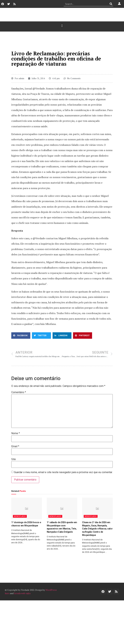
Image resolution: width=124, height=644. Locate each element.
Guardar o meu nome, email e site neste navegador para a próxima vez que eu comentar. (63, 472)
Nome (16, 433)
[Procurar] (111, 4)
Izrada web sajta (22, 593)
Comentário (19, 392)
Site (14, 459)
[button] (62, 26)
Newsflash (20, 516)
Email (15, 446)
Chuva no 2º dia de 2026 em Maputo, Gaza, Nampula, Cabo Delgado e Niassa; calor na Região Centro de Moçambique (97, 529)
